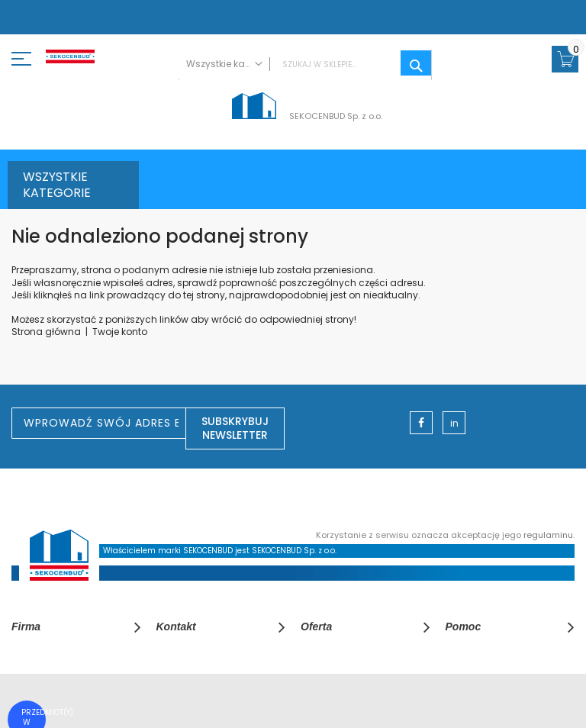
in (454, 423)
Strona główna (46, 332)
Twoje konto (120, 332)
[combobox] (305, 65)
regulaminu (548, 535)
